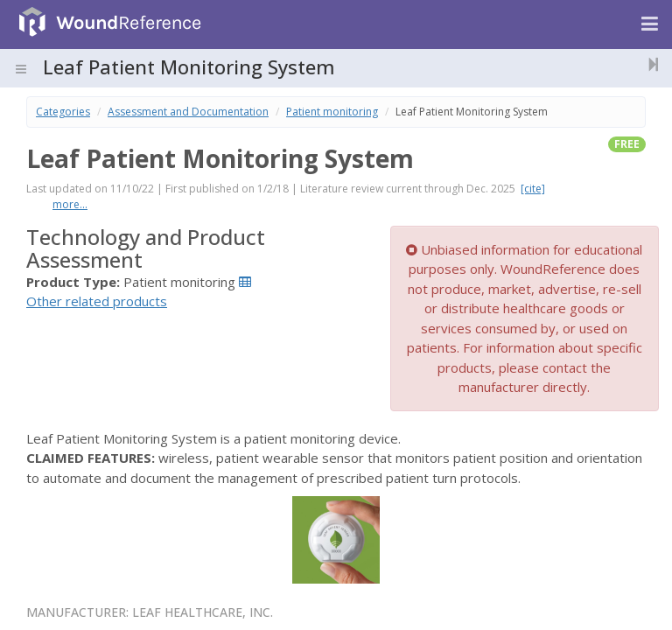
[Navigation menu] (650, 24)
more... (70, 204)
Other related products (97, 301)
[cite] (533, 189)
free (627, 144)
